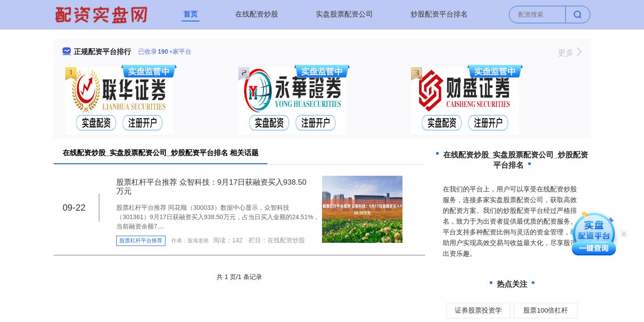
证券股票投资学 (478, 310)
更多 (570, 53)
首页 (191, 14)
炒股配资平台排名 (439, 14)
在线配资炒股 (257, 14)
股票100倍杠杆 (546, 310)
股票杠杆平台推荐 (141, 241)
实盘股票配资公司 (344, 14)
